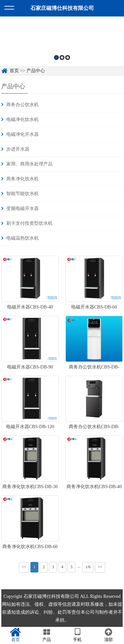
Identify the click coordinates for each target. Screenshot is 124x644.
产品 (47, 635)
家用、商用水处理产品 (29, 164)
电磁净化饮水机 (22, 119)
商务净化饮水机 (22, 179)
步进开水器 (18, 149)
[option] (62, 46)
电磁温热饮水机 (22, 238)
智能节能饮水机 (22, 194)
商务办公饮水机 (22, 105)
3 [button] (68, 61)
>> (100, 567)
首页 (16, 635)
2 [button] (62, 61)
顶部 (108, 635)
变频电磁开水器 (22, 208)
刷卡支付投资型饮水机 (29, 223)
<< (24, 567)
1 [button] (56, 61)
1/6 (88, 567)
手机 (78, 635)
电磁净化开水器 (22, 134)
